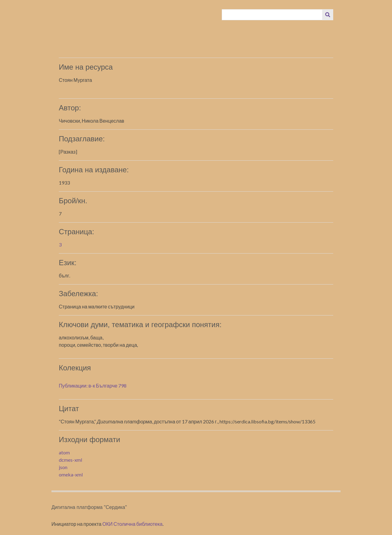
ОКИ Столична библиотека (132, 524)
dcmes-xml (70, 460)
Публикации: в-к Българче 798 (93, 386)
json (63, 467)
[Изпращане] (328, 15)
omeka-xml (71, 474)
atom (64, 452)
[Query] (272, 15)
